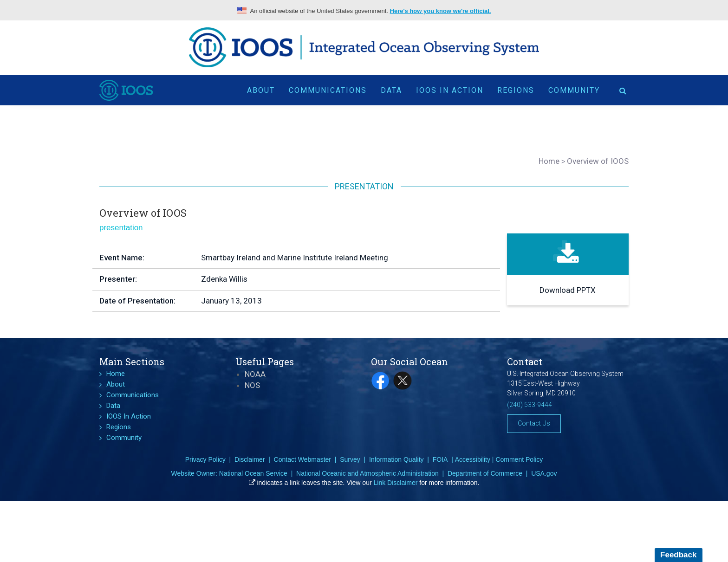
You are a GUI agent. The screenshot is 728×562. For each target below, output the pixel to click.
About (261, 89)
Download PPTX (568, 290)
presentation (121, 228)
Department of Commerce (485, 473)
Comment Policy (519, 459)
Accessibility (473, 459)
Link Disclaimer (396, 483)
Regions (516, 89)
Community (574, 89)
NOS (252, 385)
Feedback (678, 555)
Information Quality (396, 459)
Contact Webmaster (302, 459)
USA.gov (544, 473)
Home (116, 374)
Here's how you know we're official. (441, 11)
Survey (350, 459)
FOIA (440, 459)
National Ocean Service (253, 473)
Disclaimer (250, 459)
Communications (328, 89)
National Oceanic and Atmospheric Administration (367, 473)
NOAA (255, 374)
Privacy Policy (205, 459)
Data (391, 89)
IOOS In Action (450, 89)
